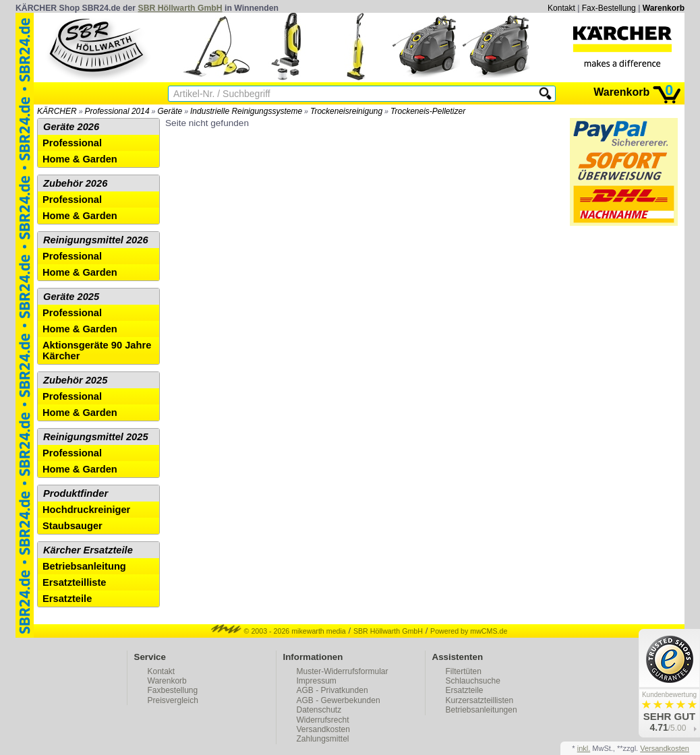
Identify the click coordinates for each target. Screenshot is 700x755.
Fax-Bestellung (609, 8)
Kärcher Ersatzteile (88, 550)
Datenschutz (319, 710)
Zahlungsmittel (323, 739)
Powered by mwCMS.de (469, 631)
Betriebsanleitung (84, 566)
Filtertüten (464, 671)
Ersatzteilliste (75, 582)
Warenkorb (664, 8)
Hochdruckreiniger (86, 510)
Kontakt (561, 8)
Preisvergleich (173, 700)
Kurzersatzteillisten (480, 700)
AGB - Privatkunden (332, 690)
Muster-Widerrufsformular (343, 671)
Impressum (317, 681)
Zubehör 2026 (75, 183)
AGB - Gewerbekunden (339, 700)
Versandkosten (323, 729)
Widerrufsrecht (323, 720)
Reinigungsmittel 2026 (96, 240)
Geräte (170, 111)
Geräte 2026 (71, 127)
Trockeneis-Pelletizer (428, 111)
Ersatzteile (67, 599)
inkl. (584, 748)
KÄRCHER (57, 111)
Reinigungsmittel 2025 (96, 437)
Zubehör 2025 (75, 380)
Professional (72, 143)
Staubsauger (72, 526)
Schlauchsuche (473, 681)
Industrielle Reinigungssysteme (246, 111)
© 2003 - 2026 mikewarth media (279, 631)
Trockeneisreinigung (346, 111)
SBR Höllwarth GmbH (180, 8)
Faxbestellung (173, 690)
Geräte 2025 (71, 297)
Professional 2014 (117, 111)
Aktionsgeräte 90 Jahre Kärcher (97, 351)
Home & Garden (80, 159)
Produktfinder (76, 493)
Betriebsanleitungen (482, 710)
